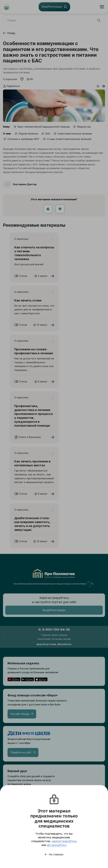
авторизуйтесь (57, 845)
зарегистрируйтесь (64, 841)
